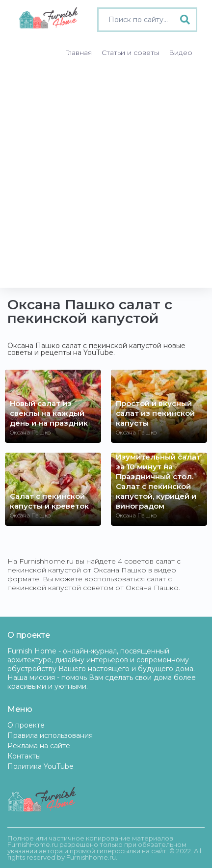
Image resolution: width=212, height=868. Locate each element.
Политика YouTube (40, 766)
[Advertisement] (106, 177)
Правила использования (50, 735)
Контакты (24, 756)
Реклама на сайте (39, 746)
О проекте (26, 725)
